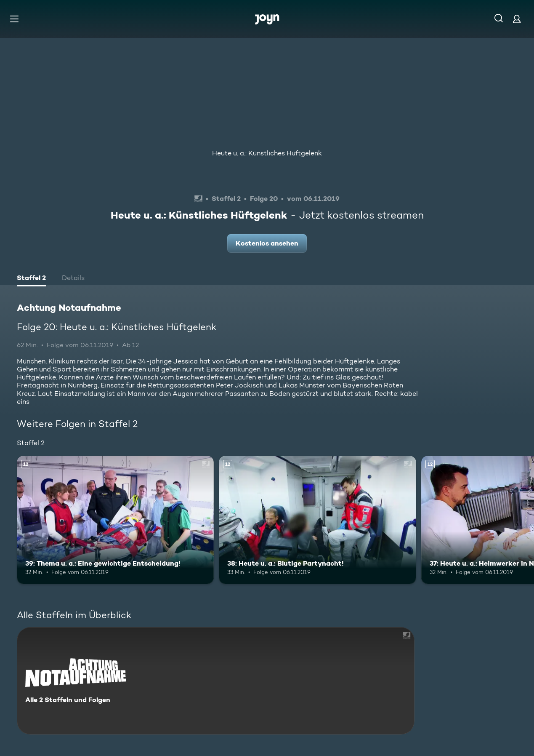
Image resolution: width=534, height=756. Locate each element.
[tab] (31, 279)
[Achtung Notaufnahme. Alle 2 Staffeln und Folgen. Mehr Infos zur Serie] (216, 681)
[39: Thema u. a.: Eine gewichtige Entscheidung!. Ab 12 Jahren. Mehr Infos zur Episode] (115, 520)
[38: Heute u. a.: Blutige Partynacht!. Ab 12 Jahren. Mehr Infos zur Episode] (317, 520)
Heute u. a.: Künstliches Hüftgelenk (267, 153)
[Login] (517, 19)
